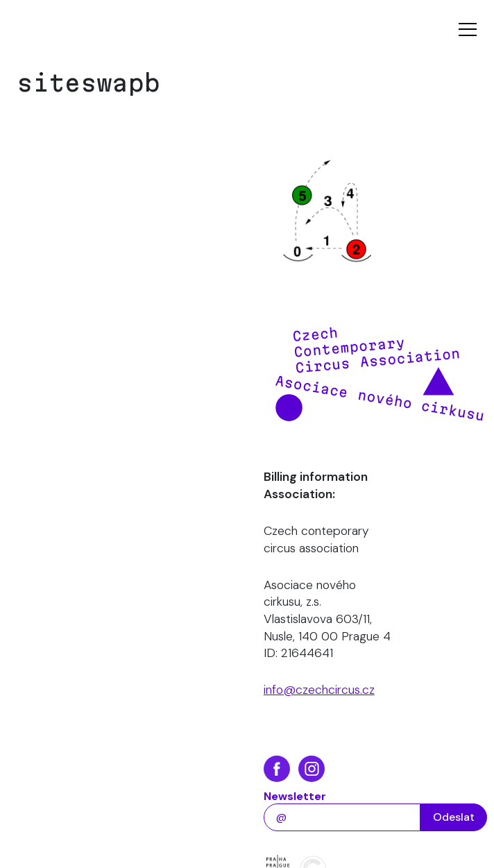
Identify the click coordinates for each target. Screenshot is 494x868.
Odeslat (454, 817)
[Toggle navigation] (467, 29)
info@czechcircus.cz (319, 690)
